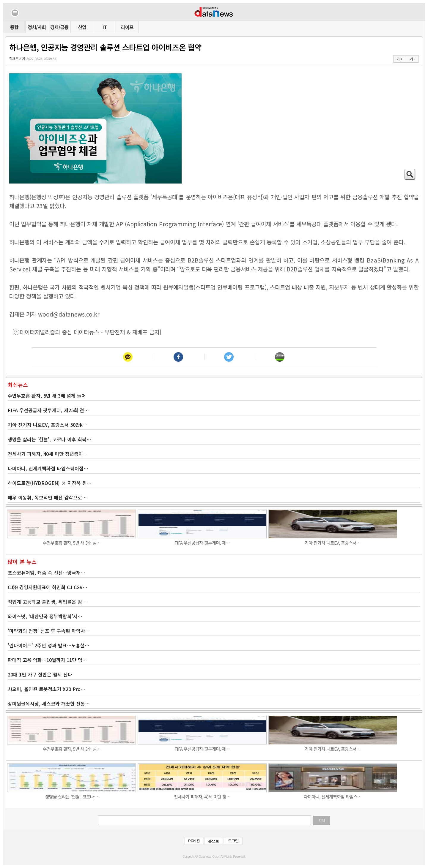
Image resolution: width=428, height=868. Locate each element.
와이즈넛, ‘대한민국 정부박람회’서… (45, 616)
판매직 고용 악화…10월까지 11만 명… (47, 660)
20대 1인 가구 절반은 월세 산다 (40, 674)
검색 (322, 820)
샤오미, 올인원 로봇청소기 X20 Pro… (46, 689)
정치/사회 (37, 27)
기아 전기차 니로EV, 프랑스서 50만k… (47, 425)
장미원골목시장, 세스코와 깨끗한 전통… (49, 703)
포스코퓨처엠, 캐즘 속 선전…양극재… (46, 573)
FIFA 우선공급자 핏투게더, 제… (202, 543)
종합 (14, 27)
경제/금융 (59, 27)
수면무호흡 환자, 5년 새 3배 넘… (72, 543)
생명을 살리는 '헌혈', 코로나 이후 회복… (49, 439)
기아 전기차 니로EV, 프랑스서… (333, 543)
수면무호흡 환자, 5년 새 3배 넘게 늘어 (47, 396)
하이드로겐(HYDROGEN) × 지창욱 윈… (49, 483)
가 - (412, 59)
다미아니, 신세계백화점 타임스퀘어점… (48, 468)
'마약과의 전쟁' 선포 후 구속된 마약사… (49, 631)
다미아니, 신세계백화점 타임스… (333, 797)
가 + (399, 59)
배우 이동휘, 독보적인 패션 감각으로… (47, 497)
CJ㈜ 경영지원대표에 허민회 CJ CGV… (47, 587)
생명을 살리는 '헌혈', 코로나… (72, 797)
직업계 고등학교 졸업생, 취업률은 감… (47, 602)
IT (105, 27)
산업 (82, 27)
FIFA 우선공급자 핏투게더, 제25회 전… (48, 410)
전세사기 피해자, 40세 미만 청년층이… (48, 454)
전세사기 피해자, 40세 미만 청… (202, 797)
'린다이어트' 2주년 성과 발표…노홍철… (48, 645)
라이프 (127, 27)
